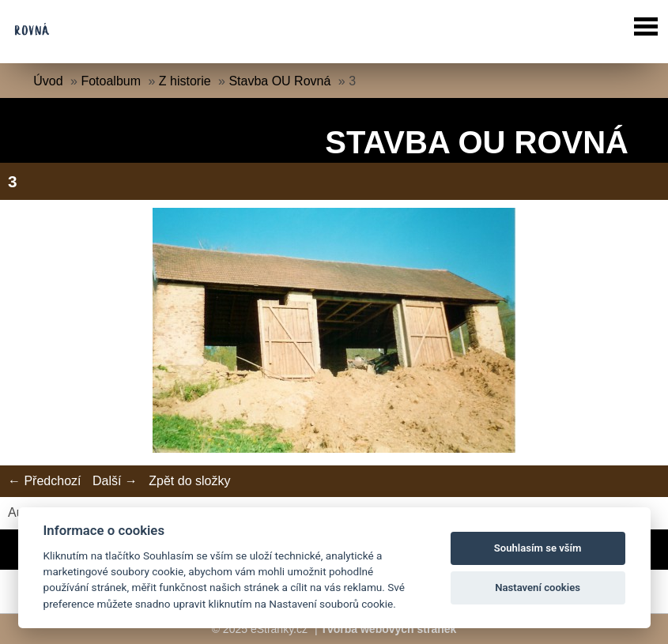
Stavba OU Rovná (279, 81)
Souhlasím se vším (538, 548)
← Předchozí (44, 481)
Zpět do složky (189, 481)
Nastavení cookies (538, 588)
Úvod (48, 81)
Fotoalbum (111, 81)
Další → (115, 481)
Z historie (185, 81)
